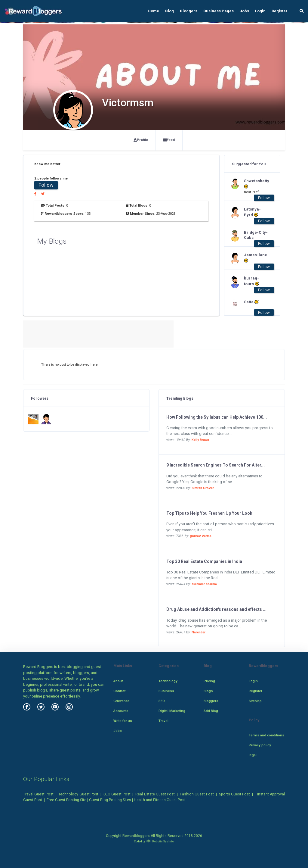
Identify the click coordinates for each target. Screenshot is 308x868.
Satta (251, 302)
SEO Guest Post (117, 794)
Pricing (209, 681)
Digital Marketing (172, 711)
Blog (169, 11)
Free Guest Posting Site (66, 800)
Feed (169, 140)
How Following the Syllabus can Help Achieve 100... (217, 417)
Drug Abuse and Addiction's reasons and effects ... (216, 609)
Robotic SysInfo (160, 841)
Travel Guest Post (38, 794)
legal (253, 755)
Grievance (122, 701)
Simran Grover (203, 488)
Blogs (208, 691)
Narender (199, 632)
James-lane (256, 258)
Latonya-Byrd (252, 212)
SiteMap (255, 701)
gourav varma (201, 536)
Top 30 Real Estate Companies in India (204, 561)
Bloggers (189, 11)
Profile (141, 140)
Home (153, 11)
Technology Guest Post (78, 794)
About (118, 681)
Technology (168, 681)
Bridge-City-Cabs (256, 235)
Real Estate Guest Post (155, 794)
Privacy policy (260, 745)
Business (166, 691)
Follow (46, 185)
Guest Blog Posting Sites (110, 800)
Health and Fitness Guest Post (160, 800)
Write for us (123, 721)
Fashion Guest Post (197, 794)
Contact (119, 691)
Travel (163, 721)
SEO (162, 701)
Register (280, 11)
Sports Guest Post (235, 794)
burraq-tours (251, 281)
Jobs (244, 11)
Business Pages (219, 11)
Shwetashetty (256, 184)
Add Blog (211, 711)
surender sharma (204, 584)
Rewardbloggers (136, 836)
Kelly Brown (200, 440)
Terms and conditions (266, 735)
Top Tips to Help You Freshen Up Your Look (209, 513)
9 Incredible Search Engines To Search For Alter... (216, 465)
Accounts (121, 711)
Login (260, 11)
